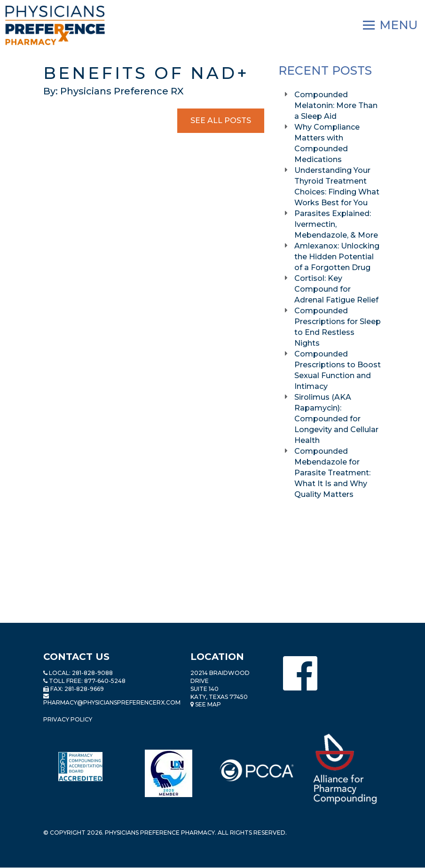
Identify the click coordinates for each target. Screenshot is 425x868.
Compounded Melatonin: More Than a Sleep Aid (336, 105)
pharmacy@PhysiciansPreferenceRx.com (112, 702)
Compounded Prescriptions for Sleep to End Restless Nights (338, 327)
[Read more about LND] (169, 773)
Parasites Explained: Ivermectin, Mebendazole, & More (337, 224)
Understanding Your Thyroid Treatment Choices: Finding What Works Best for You (337, 186)
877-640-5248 (105, 681)
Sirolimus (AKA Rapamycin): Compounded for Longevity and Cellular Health (336, 419)
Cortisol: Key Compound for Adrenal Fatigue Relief (337, 289)
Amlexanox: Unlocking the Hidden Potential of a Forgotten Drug (337, 257)
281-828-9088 (92, 673)
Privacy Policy (68, 719)
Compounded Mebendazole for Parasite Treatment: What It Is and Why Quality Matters (332, 473)
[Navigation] (390, 25)
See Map (206, 704)
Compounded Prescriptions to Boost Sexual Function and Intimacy (338, 370)
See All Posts (221, 120)
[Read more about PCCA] (257, 770)
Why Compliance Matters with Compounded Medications (327, 143)
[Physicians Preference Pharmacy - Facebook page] (300, 673)
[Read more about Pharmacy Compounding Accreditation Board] (80, 767)
